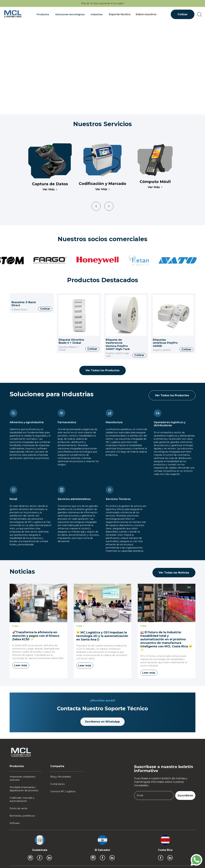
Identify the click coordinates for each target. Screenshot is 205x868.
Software (15, 823)
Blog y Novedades (61, 777)
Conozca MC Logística (63, 791)
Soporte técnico (120, 14)
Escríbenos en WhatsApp (102, 722)
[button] (43, 14)
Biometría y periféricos (22, 816)
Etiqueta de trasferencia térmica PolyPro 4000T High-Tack (118, 345)
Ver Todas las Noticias (174, 573)
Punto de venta (18, 808)
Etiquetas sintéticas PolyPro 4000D (165, 343)
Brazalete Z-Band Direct (24, 304)
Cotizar (183, 14)
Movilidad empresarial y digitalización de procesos (24, 789)
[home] (13, 14)
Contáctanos (57, 784)
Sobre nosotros (146, 14)
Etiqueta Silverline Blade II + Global (71, 341)
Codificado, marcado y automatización (22, 799)
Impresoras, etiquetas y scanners (23, 778)
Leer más (21, 665)
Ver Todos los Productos (102, 370)
